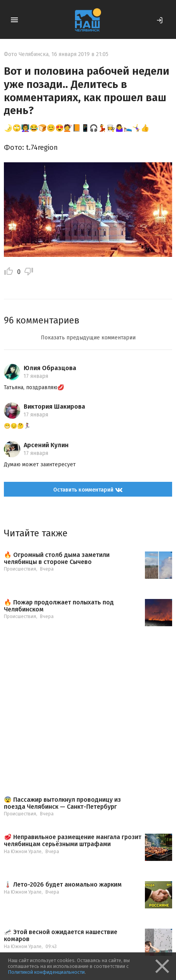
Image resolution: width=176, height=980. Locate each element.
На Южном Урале (23, 852)
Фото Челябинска (26, 54)
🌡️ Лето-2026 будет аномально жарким (63, 885)
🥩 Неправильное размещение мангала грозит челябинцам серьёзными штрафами (73, 840)
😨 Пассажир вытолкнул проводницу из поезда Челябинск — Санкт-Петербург (62, 803)
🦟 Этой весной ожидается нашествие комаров (61, 935)
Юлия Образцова (50, 368)
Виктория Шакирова (54, 407)
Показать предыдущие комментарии (88, 338)
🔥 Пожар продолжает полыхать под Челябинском (59, 606)
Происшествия (20, 569)
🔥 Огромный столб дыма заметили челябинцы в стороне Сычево (57, 558)
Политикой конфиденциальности (46, 972)
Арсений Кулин (46, 445)
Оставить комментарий (88, 490)
